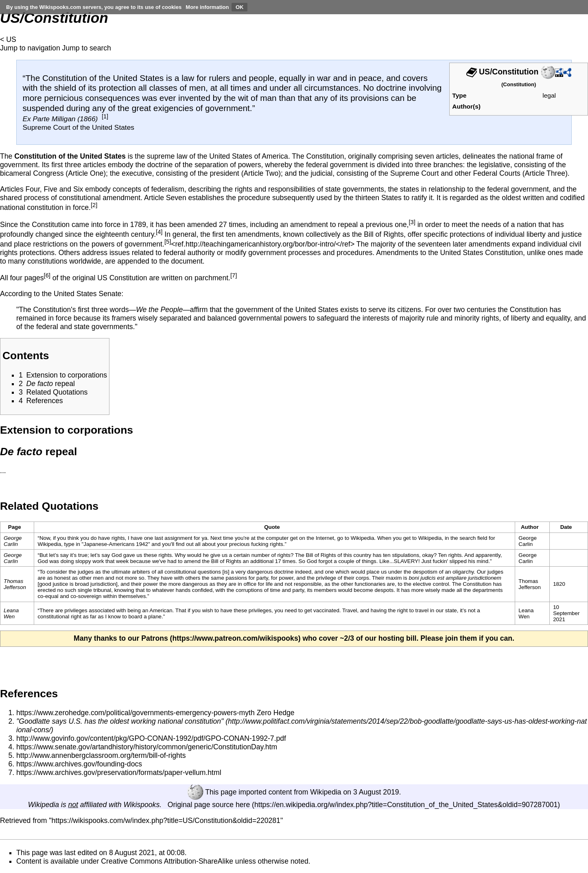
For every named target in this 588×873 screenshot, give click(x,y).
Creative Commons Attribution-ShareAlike (167, 861)
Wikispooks (141, 805)
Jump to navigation (30, 48)
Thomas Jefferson (15, 584)
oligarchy (463, 572)
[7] (234, 275)
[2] (94, 205)
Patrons (155, 638)
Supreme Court (414, 173)
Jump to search (87, 48)
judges (495, 572)
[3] (412, 222)
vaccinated (326, 610)
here (243, 805)
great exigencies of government (191, 108)
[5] (168, 242)
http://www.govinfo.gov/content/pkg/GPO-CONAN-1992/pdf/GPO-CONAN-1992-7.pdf (151, 738)
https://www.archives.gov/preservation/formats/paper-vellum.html (119, 773)
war (324, 78)
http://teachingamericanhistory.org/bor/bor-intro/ (261, 244)
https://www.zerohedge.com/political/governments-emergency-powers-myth (136, 713)
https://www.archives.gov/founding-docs (79, 764)
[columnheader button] (275, 527)
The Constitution (472, 584)
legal (549, 95)
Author (530, 527)
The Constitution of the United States (94, 78)
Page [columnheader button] (15, 527)
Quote (272, 527)
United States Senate (87, 294)
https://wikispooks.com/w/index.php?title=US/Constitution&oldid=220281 (166, 821)
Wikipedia (326, 792)
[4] (159, 232)
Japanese (95, 544)
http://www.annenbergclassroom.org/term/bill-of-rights (101, 755)
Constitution (519, 84)
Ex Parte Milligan (49, 119)
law (188, 78)
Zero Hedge (276, 713)
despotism (425, 572)
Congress (48, 173)
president (224, 173)
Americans (122, 544)
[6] (47, 275)
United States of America (249, 156)
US (11, 39)
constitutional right (59, 617)
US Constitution (122, 278)
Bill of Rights (384, 234)
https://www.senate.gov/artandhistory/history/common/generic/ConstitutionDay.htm (147, 747)
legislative (495, 165)
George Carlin (13, 541)
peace (370, 78)
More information (207, 7)
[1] (105, 116)
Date (566, 527)
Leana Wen (11, 613)
